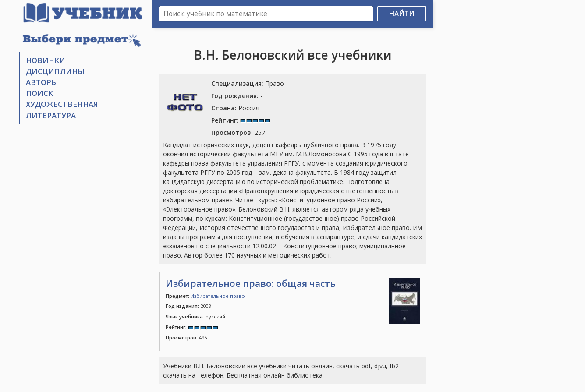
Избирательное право (218, 296)
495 (186, 337)
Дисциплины (55, 71)
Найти (402, 14)
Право (248, 83)
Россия (235, 108)
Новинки (46, 60)
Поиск (39, 93)
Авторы (42, 82)
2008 (188, 306)
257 (238, 132)
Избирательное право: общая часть (251, 283)
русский (195, 316)
